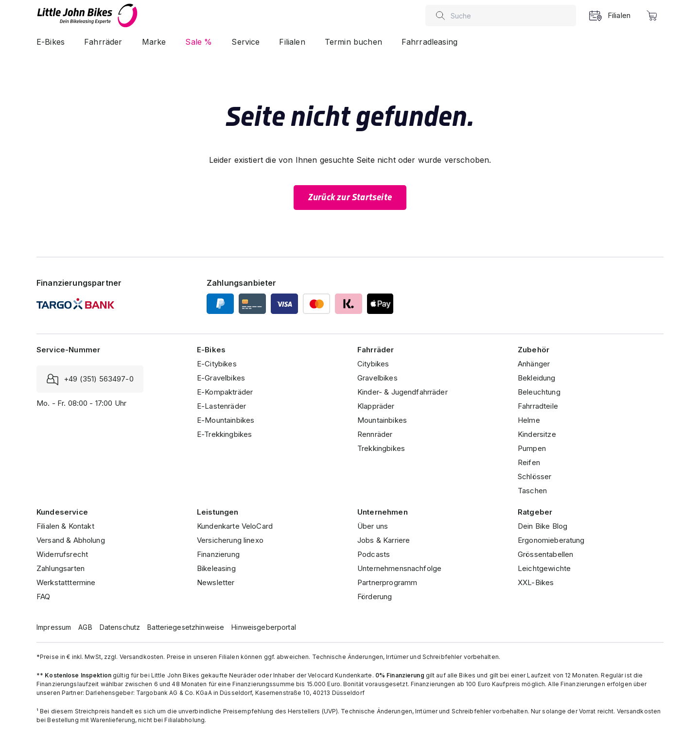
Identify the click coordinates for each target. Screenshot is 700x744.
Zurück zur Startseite (350, 197)
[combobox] (511, 16)
